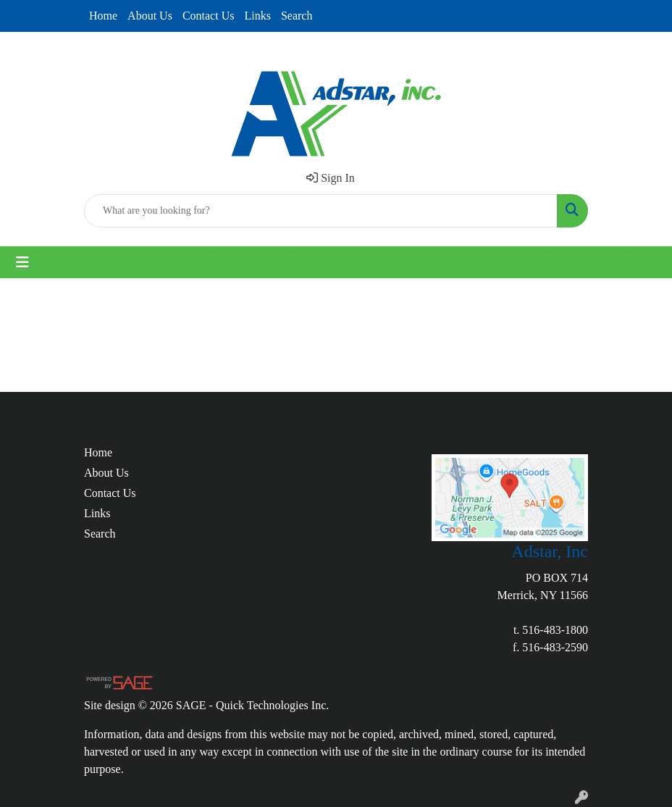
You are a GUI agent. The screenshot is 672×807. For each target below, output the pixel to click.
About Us (150, 16)
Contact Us (209, 16)
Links (257, 16)
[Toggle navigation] (22, 262)
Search (297, 16)
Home (103, 16)
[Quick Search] (321, 211)
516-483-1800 (555, 630)
